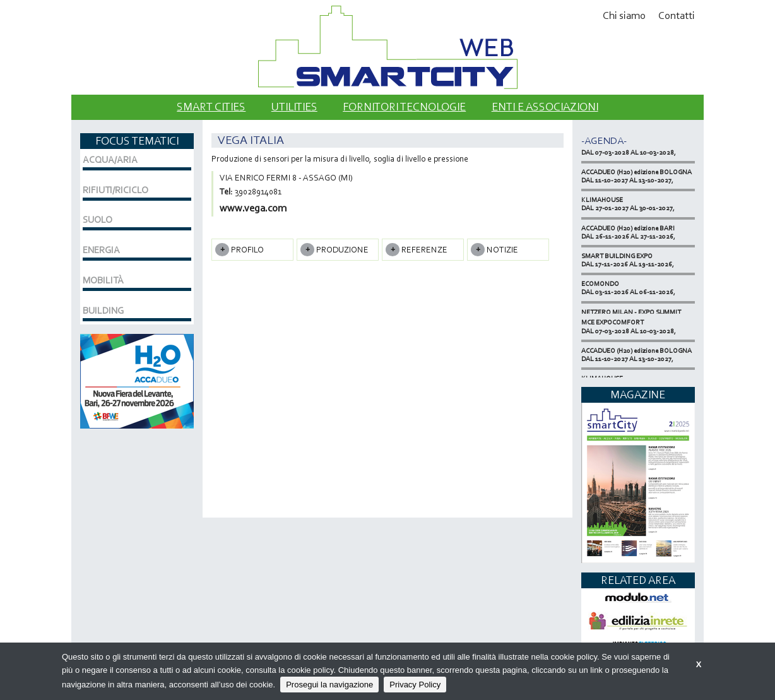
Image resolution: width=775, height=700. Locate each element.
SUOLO (98, 220)
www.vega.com (253, 208)
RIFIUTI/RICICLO (115, 190)
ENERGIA (101, 250)
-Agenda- (604, 140)
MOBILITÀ (103, 280)
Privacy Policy (415, 685)
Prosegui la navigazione (329, 685)
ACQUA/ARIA (110, 160)
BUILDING (103, 311)
